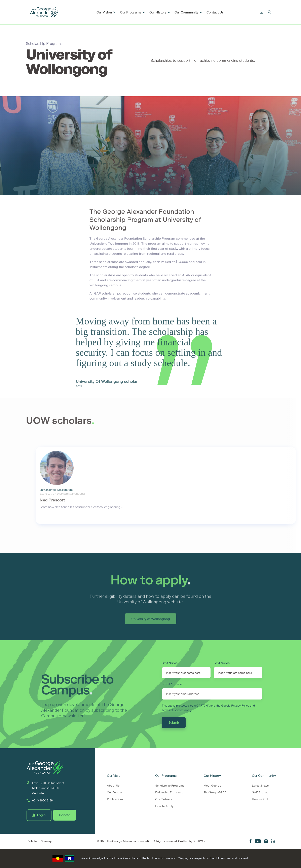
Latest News (260, 786)
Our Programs (131, 12)
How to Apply (164, 806)
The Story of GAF (215, 792)
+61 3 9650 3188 (40, 801)
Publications (115, 799)
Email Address (172, 684)
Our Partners (164, 799)
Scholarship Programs (170, 786)
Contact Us (215, 12)
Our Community (186, 12)
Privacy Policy (240, 706)
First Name (170, 663)
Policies (33, 841)
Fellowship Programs (169, 792)
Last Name (222, 663)
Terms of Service (173, 710)
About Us (113, 786)
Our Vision (104, 12)
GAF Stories (260, 792)
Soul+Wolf (200, 841)
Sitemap (46, 841)
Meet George (212, 786)
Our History (158, 12)
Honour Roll (260, 799)
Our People (114, 792)
